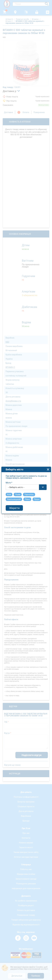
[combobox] (26, 487)
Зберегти (14, 508)
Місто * (9, 483)
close (48, 469)
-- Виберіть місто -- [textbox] (16, 487)
